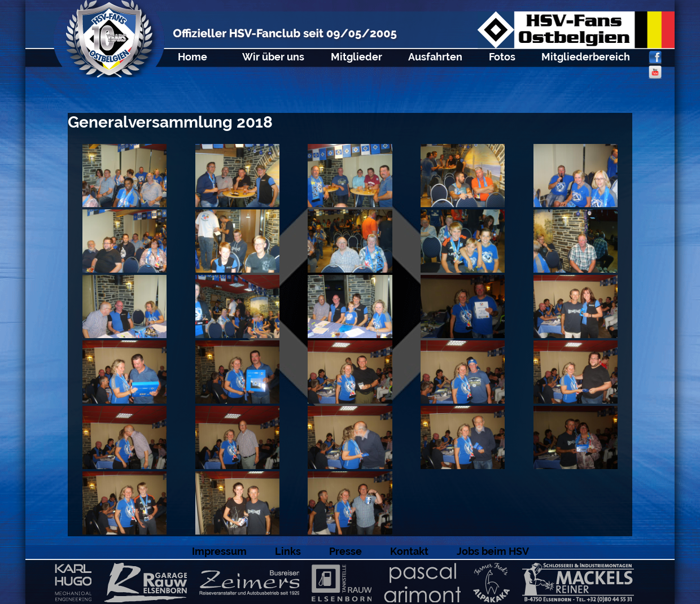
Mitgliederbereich (586, 57)
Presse (345, 551)
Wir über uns (273, 57)
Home (193, 57)
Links (288, 551)
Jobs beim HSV (493, 551)
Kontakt (409, 551)
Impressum (219, 551)
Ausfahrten (435, 57)
